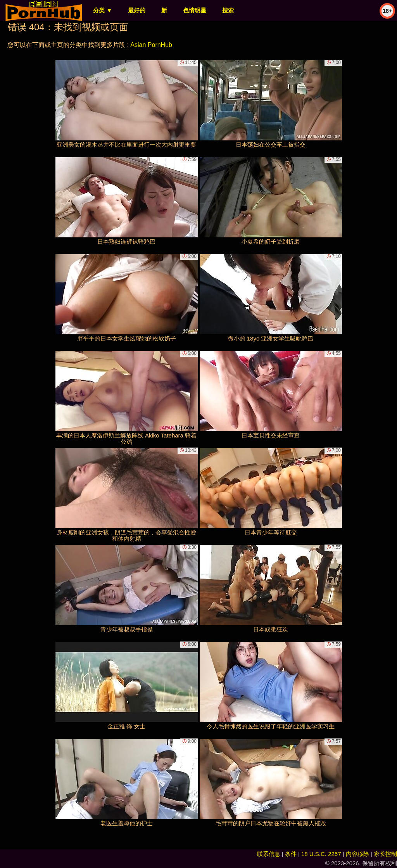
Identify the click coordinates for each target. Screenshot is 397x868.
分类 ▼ (103, 10)
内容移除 (357, 854)
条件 (291, 854)
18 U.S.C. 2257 (321, 854)
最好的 (137, 10)
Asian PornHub (151, 45)
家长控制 (385, 854)
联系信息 (269, 854)
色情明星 (195, 10)
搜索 (228, 10)
